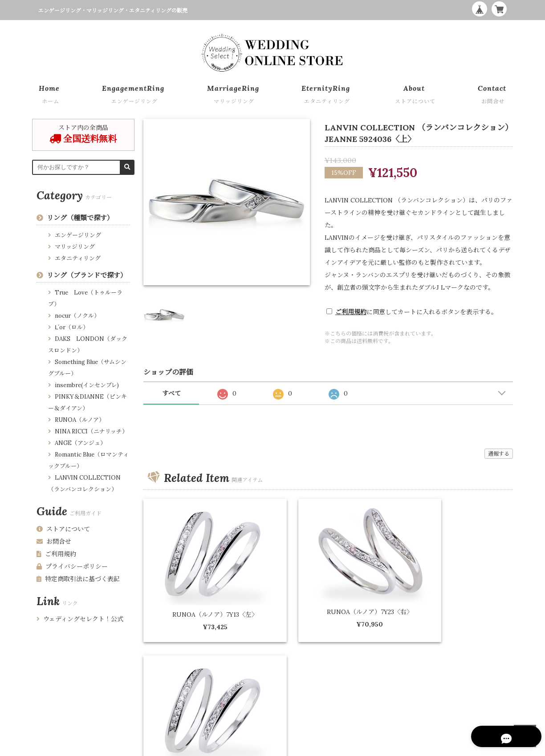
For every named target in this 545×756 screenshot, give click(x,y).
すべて (171, 393)
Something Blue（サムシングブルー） (87, 368)
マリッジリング (75, 247)
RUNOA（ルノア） (80, 420)
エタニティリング (78, 258)
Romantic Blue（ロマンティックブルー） (88, 460)
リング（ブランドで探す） (87, 275)
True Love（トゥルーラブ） (85, 298)
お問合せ (54, 542)
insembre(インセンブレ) (87, 385)
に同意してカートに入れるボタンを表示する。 (416, 312)
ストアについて (63, 529)
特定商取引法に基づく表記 (78, 579)
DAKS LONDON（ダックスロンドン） (88, 345)
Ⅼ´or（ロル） (72, 327)
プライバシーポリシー (72, 566)
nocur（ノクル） (77, 316)
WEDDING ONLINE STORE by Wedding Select (452, 747)
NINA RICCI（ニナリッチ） (91, 431)
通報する (499, 454)
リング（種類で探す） (80, 218)
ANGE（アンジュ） (80, 443)
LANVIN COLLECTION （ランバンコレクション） (84, 483)
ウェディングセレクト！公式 (80, 619)
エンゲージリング (78, 235)
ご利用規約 (351, 312)
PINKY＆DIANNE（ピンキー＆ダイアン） (87, 402)
